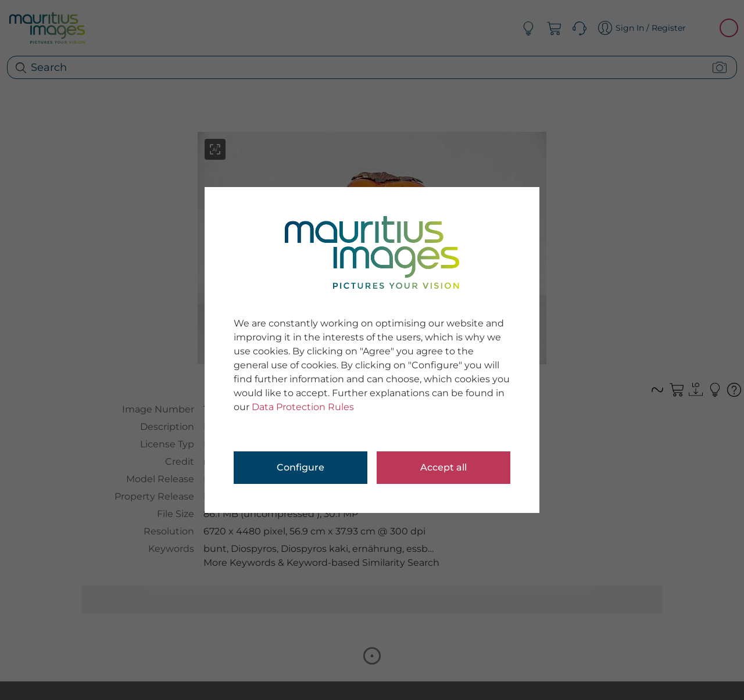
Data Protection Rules (303, 407)
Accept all (443, 467)
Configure (301, 467)
